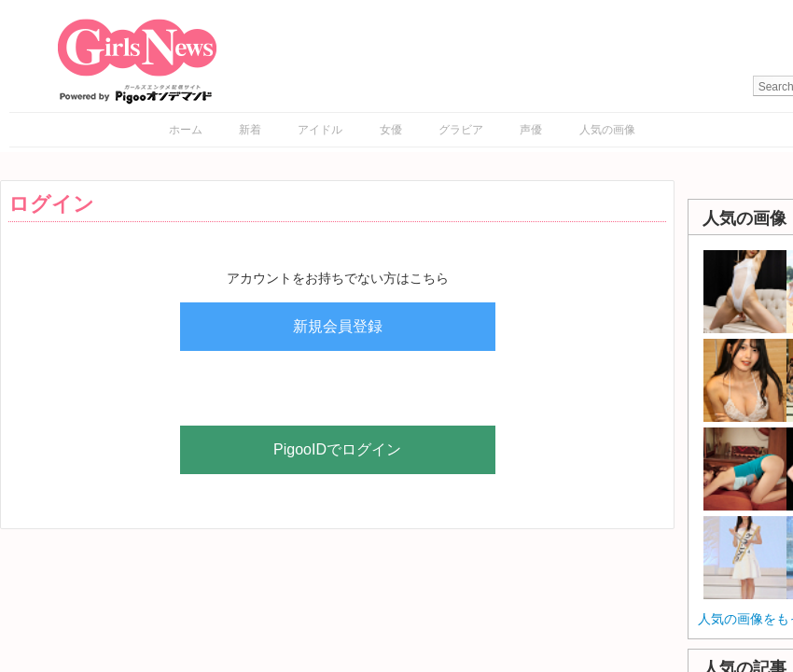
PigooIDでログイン (337, 449)
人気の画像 (607, 130)
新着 (250, 130)
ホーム (186, 130)
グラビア (461, 130)
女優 (391, 130)
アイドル (320, 130)
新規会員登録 (338, 326)
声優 (531, 130)
